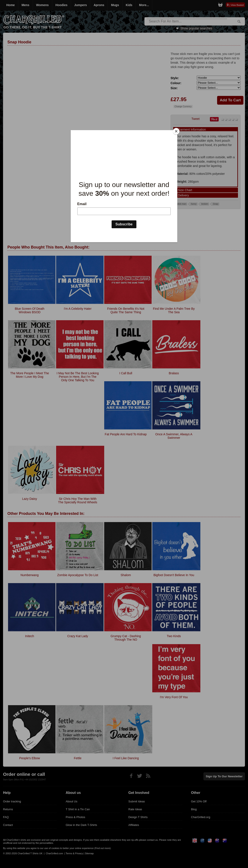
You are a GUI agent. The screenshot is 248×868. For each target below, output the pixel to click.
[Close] (176, 131)
